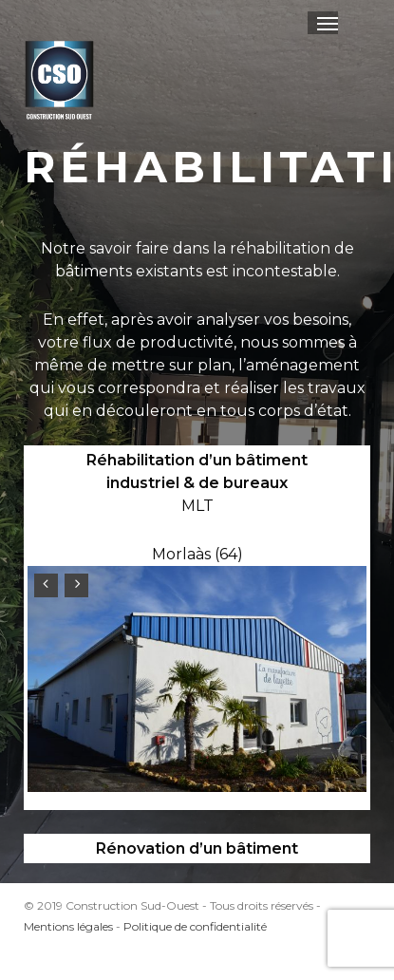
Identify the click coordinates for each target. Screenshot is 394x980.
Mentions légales (68, 926)
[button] (328, 23)
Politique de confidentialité (195, 926)
